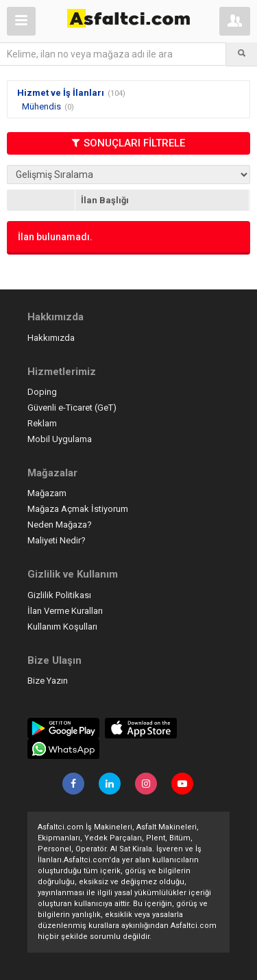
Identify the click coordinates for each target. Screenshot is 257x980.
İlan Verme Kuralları (65, 611)
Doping (42, 392)
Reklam (42, 423)
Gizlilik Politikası (59, 595)
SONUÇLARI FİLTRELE (128, 143)
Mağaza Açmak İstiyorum (78, 509)
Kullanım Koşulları (62, 627)
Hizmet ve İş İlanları (61, 93)
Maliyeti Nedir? (57, 540)
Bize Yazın (48, 681)
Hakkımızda (51, 338)
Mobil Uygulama (60, 439)
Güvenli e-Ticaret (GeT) (72, 408)
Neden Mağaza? (60, 525)
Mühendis (41, 106)
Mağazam (47, 493)
